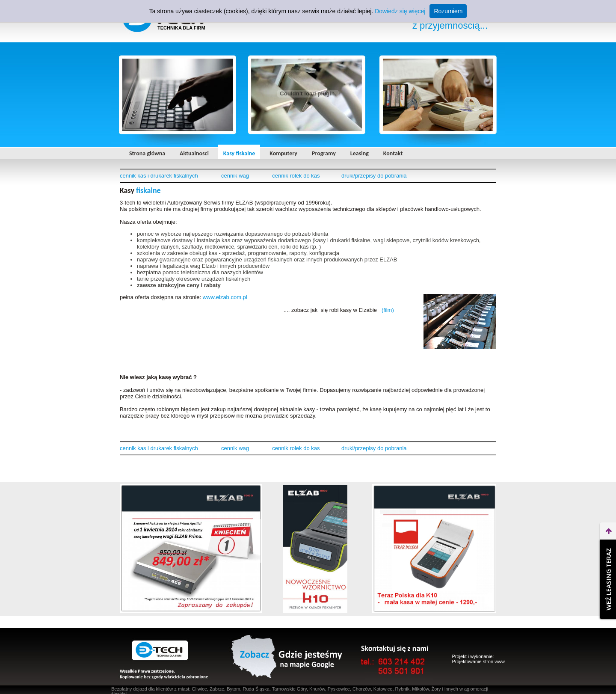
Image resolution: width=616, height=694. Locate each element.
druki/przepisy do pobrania (374, 176)
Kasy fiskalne (239, 153)
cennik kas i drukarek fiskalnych (159, 176)
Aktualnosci (194, 153)
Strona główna (147, 153)
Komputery (283, 153)
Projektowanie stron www (479, 661)
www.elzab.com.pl (225, 297)
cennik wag (235, 176)
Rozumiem (448, 11)
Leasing (360, 153)
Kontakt (393, 153)
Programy (324, 153)
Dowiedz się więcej (400, 11)
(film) (388, 310)
